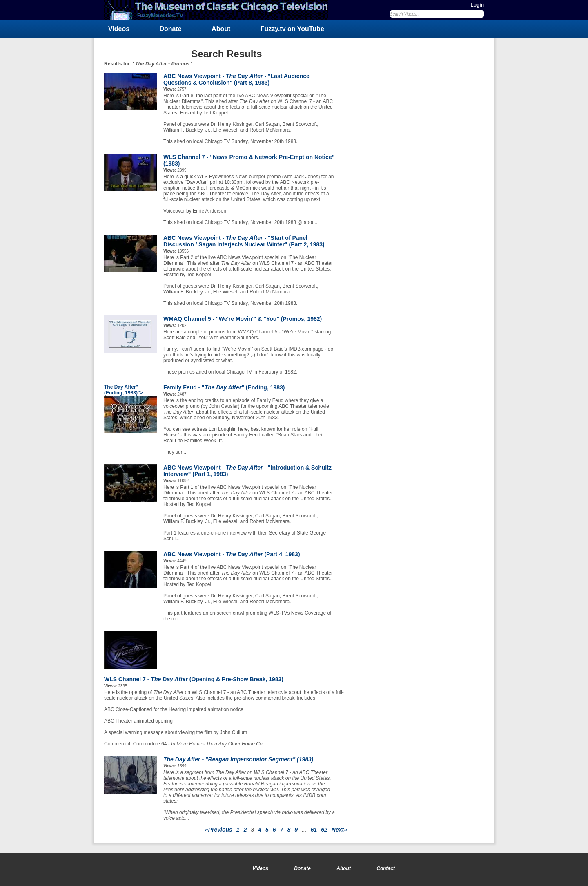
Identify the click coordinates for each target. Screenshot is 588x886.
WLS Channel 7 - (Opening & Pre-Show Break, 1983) (194, 679)
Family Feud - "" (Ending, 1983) (224, 387)
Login (477, 5)
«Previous (219, 830)
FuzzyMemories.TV (219, 10)
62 (324, 830)
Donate (171, 29)
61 (314, 830)
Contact (386, 868)
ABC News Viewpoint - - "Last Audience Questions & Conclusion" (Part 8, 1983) (236, 79)
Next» (339, 830)
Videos (119, 29)
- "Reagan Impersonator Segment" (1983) (238, 759)
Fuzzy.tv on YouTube (292, 29)
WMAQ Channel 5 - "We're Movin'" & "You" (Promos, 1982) (243, 319)
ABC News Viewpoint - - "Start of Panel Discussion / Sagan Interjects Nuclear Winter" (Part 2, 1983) (244, 241)
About (221, 29)
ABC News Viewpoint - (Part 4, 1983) (232, 554)
